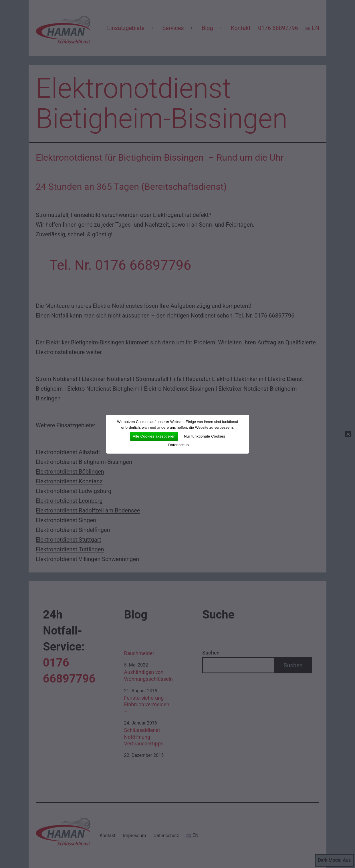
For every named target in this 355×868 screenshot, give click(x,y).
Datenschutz (179, 445)
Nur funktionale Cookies (205, 436)
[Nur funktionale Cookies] (348, 434)
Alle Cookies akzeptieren (154, 436)
